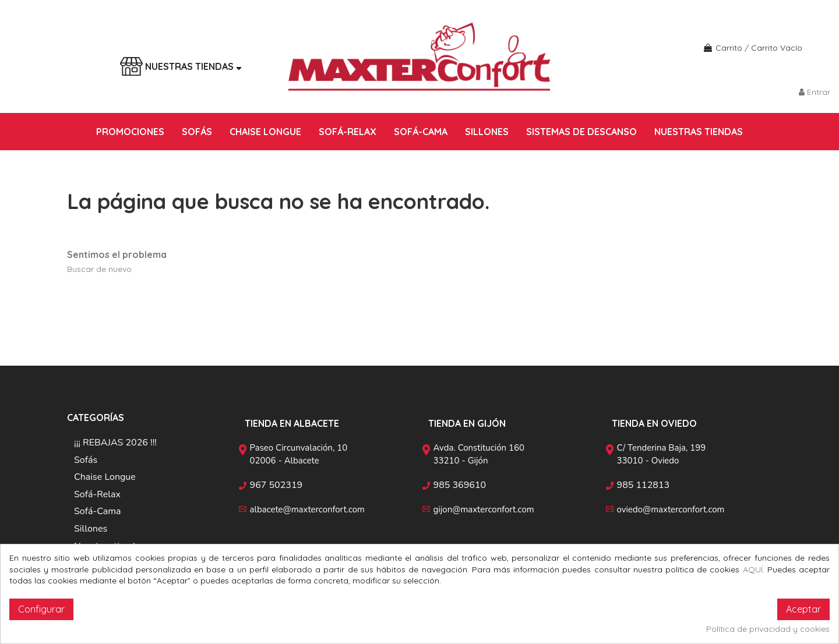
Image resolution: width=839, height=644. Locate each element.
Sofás (86, 460)
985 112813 (644, 485)
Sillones (91, 529)
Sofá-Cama (97, 511)
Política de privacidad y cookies (768, 629)
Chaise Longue (105, 477)
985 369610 (460, 485)
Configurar (41, 609)
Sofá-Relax (97, 494)
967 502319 (276, 485)
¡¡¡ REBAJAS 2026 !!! (115, 443)
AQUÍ (753, 569)
